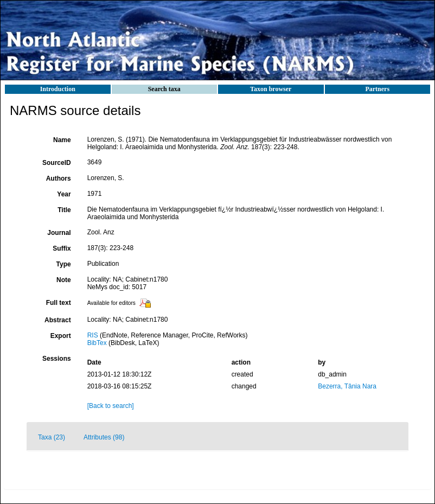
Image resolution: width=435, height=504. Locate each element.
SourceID (57, 163)
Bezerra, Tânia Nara (347, 386)
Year (64, 194)
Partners (377, 89)
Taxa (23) (52, 437)
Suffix (62, 248)
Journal (59, 233)
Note (64, 280)
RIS (93, 335)
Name (62, 140)
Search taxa (164, 89)
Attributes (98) (104, 437)
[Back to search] (111, 406)
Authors (59, 178)
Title (64, 210)
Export (61, 336)
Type (64, 264)
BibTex (97, 343)
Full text (59, 303)
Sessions (57, 359)
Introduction (58, 89)
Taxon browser (271, 89)
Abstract (58, 320)
